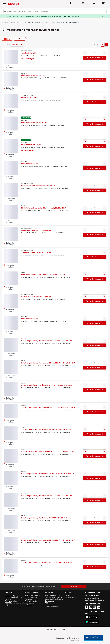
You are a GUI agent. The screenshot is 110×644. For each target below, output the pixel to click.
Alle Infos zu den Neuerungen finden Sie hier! (66, 16)
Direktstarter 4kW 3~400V (30, 164)
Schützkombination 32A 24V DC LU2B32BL (36, 230)
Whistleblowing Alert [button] (52, 595)
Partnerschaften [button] (11, 601)
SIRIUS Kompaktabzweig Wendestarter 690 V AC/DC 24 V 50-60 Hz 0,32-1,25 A (48, 474)
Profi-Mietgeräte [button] (31, 601)
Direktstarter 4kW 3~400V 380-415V (34, 75)
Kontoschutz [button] (29, 603)
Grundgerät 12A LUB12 (29, 53)
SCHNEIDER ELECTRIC (27, 51)
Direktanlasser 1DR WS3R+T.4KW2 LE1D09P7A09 (38, 186)
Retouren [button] (28, 599)
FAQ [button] (6, 605)
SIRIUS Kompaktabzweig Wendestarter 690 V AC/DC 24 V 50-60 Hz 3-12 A (47, 562)
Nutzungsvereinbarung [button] (53, 597)
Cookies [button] (63, 630)
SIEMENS (24, 339)
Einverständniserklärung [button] (54, 599)
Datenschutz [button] (50, 601)
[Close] (102, 16)
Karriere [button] (8, 599)
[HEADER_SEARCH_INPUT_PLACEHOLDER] (55, 11)
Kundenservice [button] (70, 597)
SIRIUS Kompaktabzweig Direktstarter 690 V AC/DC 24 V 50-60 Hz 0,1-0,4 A (47, 341)
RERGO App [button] (29, 605)
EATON (23, 206)
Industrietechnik (17, 22)
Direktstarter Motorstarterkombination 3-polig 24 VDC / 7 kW (43, 274)
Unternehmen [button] (10, 595)
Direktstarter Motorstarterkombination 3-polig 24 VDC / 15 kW (43, 208)
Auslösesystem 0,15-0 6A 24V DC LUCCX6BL (37, 296)
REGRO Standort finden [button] (13, 597)
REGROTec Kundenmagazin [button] (15, 603)
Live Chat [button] (68, 595)
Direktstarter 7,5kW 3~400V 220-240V (34, 123)
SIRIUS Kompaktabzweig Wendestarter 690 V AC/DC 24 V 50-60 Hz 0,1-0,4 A (48, 385)
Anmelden (74, 586)
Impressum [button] (49, 605)
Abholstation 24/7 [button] (31, 597)
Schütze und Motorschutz (51, 22)
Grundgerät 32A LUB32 (29, 97)
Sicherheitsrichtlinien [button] (53, 607)
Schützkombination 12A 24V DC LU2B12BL (36, 252)
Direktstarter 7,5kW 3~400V (31, 145)
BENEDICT (24, 73)
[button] (15, 39)
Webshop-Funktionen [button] (33, 595)
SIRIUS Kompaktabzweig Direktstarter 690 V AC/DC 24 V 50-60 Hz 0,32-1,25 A (48, 363)
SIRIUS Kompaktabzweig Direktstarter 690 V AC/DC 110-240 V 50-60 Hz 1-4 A (48, 407)
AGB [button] (47, 603)
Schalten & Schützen (32, 22)
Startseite (5, 22)
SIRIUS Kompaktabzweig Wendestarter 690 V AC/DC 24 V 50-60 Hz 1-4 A (46, 429)
